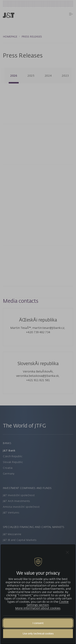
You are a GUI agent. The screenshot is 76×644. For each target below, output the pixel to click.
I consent (38, 623)
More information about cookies (38, 608)
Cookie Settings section (48, 603)
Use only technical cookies (38, 633)
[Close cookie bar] (67, 552)
